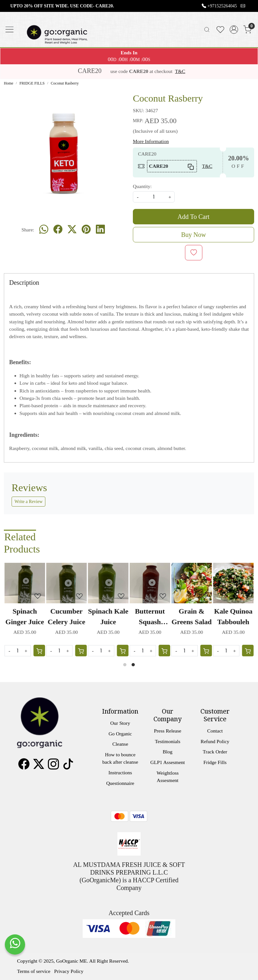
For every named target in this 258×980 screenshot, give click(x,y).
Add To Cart (193, 217)
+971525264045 (222, 6)
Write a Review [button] (28, 502)
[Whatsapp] (44, 229)
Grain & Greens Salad (192, 616)
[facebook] (58, 229)
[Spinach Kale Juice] (108, 583)
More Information (151, 141)
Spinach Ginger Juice (25, 616)
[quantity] (154, 197)
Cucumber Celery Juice (66, 616)
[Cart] (206, 651)
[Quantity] (185, 651)
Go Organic (120, 734)
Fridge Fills (215, 762)
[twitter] (72, 229)
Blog (168, 752)
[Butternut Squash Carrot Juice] (150, 583)
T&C (180, 71)
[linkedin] (100, 229)
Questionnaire (120, 783)
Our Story (120, 723)
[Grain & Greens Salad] (192, 583)
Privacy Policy (69, 971)
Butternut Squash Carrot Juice (150, 617)
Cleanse (120, 744)
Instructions (120, 773)
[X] (39, 766)
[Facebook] (24, 766)
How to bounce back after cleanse (120, 758)
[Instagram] (53, 766)
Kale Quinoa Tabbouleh (233, 616)
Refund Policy (215, 741)
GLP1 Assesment (167, 762)
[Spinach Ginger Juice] (25, 583)
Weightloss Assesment (168, 777)
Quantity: (142, 186)
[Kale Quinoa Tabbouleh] (233, 583)
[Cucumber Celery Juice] (67, 583)
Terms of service (34, 971)
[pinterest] (86, 229)
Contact (215, 731)
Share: (28, 230)
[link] (207, 30)
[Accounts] (234, 30)
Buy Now (193, 235)
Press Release (167, 731)
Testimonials (167, 741)
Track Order (215, 752)
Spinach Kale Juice (108, 616)
